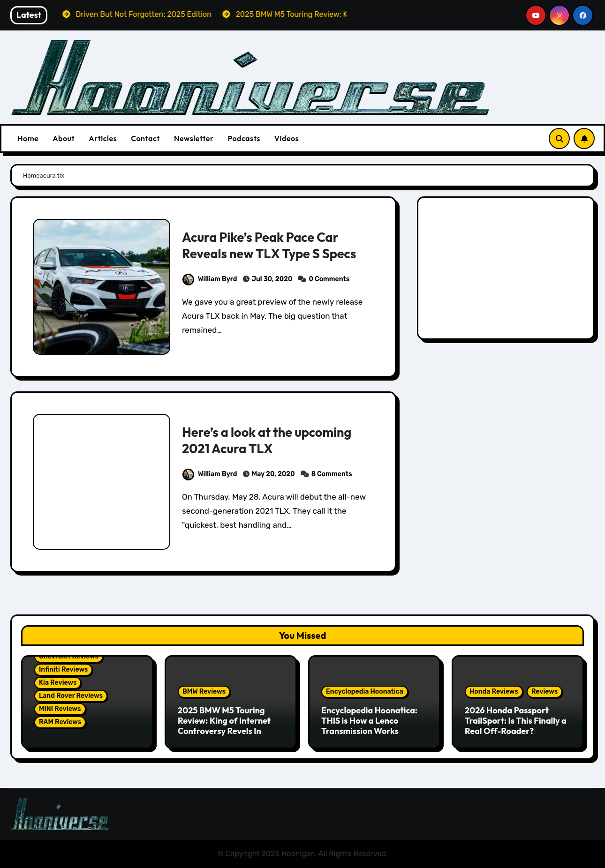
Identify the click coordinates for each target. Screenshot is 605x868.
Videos (287, 138)
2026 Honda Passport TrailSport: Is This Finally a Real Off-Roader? (516, 720)
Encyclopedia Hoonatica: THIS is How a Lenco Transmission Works (369, 720)
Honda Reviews (494, 692)
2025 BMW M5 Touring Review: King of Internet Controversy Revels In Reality (224, 726)
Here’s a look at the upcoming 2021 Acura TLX (267, 440)
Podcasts (244, 138)
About (64, 138)
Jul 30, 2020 (272, 279)
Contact (145, 138)
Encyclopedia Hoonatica (365, 692)
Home (28, 138)
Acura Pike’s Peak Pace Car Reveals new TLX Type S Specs (269, 245)
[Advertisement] (507, 270)
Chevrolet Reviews (69, 656)
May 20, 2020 (273, 474)
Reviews (544, 692)
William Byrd (210, 279)
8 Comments (332, 474)
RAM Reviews (60, 722)
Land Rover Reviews (71, 696)
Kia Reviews (58, 683)
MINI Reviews (60, 709)
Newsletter (194, 138)
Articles (103, 138)
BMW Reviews (204, 692)
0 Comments (329, 279)
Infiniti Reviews (63, 670)
